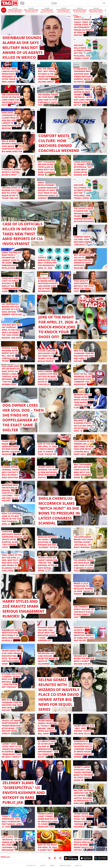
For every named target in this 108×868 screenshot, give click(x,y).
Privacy (53, 866)
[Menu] (22, 3)
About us (78, 866)
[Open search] (104, 3)
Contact (43, 866)
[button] (106, 11)
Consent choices (65, 866)
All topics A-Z (31, 866)
